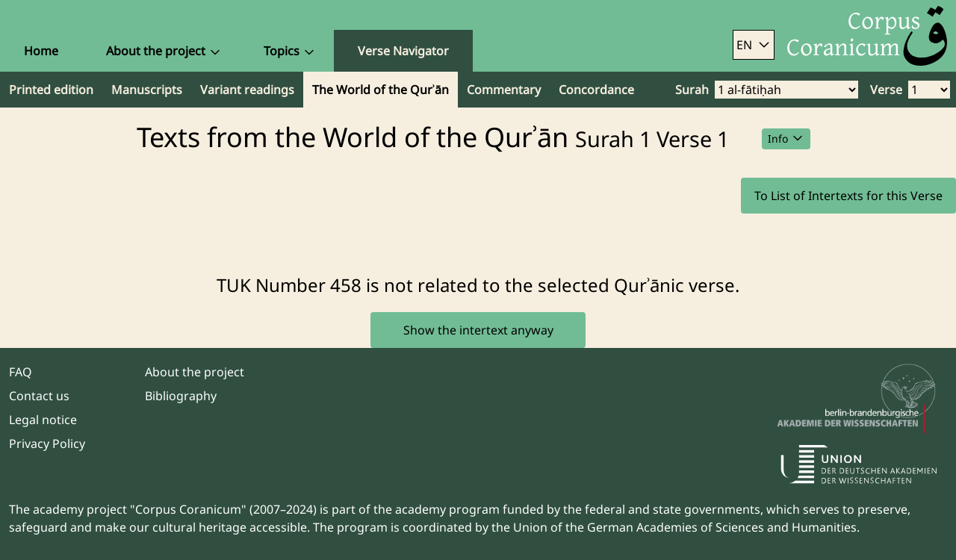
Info (786, 139)
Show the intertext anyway (478, 330)
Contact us (39, 396)
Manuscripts (147, 90)
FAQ (21, 372)
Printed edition (51, 90)
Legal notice (43, 420)
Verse (886, 90)
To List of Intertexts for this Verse (848, 196)
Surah (692, 90)
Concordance (596, 90)
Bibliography (181, 396)
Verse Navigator (403, 51)
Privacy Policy (47, 444)
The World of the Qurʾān (381, 90)
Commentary (504, 90)
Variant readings (247, 90)
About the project (195, 372)
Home (41, 51)
